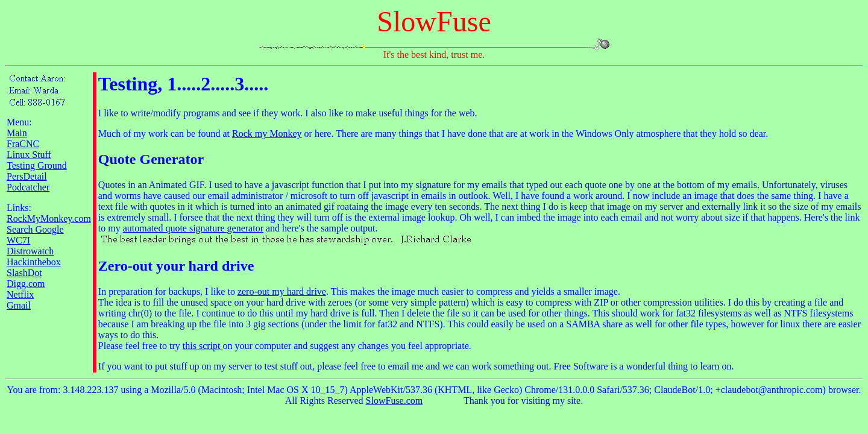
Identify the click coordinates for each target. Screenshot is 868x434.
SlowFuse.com (395, 401)
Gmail (19, 305)
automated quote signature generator (193, 228)
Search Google (35, 229)
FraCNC (23, 144)
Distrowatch (30, 251)
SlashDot (24, 273)
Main (17, 133)
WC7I (18, 240)
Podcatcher (28, 187)
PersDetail (27, 176)
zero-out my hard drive (282, 291)
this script (203, 346)
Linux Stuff (29, 155)
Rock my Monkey (267, 134)
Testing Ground (37, 165)
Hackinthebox (34, 262)
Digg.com (26, 284)
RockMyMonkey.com (49, 219)
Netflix (20, 294)
